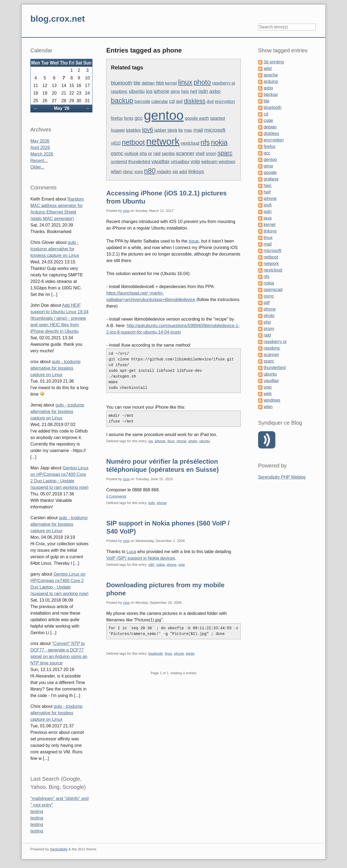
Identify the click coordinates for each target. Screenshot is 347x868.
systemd (119, 162)
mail (198, 130)
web (267, 394)
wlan (116, 171)
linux (185, 82)
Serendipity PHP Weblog (282, 477)
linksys (196, 171)
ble (137, 83)
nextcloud (190, 143)
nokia (219, 142)
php (143, 154)
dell (179, 101)
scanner (185, 153)
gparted (217, 118)
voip (195, 161)
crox (126, 211)
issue (194, 241)
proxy (269, 329)
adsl (183, 172)
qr (150, 154)
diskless (195, 101)
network (163, 141)
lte (181, 130)
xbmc (128, 172)
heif (194, 91)
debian (148, 83)
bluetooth (122, 83)
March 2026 (42, 154)
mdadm (164, 172)
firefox (117, 118)
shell (200, 154)
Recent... (39, 161)
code (268, 120)
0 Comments (116, 496)
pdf (266, 303)
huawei (118, 130)
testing (37, 811)
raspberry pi (223, 83)
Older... (37, 167)
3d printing (274, 62)
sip (175, 172)
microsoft (215, 130)
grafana (271, 179)
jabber (160, 130)
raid (157, 154)
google (270, 172)
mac (188, 130)
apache (271, 75)
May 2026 (40, 141)
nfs (205, 142)
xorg (139, 172)
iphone (162, 91)
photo (202, 82)
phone (181, 441)
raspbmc (119, 91)
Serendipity (59, 849)
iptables (133, 130)
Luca (131, 552)
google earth (197, 118)
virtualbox (180, 162)
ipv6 (148, 130)
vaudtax (160, 161)
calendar (160, 101)
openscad (273, 290)
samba (168, 154)
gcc (139, 118)
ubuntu (137, 91)
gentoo (164, 115)
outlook (131, 154)
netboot (133, 142)
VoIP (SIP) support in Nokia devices (141, 558)
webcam (210, 162)
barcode (142, 101)
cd (172, 101)
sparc (225, 153)
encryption (225, 101)
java (172, 130)
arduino (271, 81)
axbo (215, 91)
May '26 (62, 108)
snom (211, 154)
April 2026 (40, 148)
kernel (171, 83)
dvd (210, 101)
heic (185, 91)
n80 (150, 171)
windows (227, 162)
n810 (116, 143)
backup (122, 101)
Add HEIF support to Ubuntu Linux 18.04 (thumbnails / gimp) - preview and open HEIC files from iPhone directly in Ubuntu (59, 318)
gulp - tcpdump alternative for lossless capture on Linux (55, 249)
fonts (129, 118)
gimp (175, 91)
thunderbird (139, 162)
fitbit (160, 83)
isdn (203, 91)
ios (149, 91)
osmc (117, 153)
